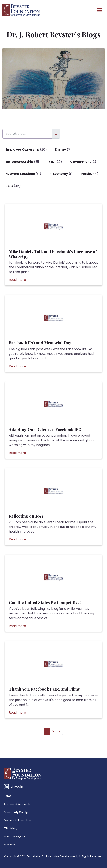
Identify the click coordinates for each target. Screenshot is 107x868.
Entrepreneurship (19, 162)
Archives (9, 845)
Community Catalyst (17, 812)
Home (8, 796)
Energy (60, 149)
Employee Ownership (22, 149)
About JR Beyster (14, 837)
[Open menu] (99, 10)
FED (52, 162)
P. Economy (59, 174)
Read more (17, 280)
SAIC (9, 186)
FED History (11, 828)
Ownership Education (17, 820)
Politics (87, 174)
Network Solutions (20, 174)
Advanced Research (17, 804)
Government (80, 162)
